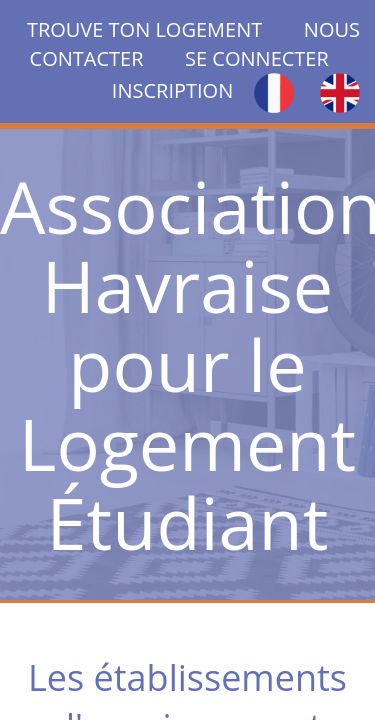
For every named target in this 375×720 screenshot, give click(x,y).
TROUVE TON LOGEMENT (165, 29)
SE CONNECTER (257, 58)
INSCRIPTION (172, 90)
